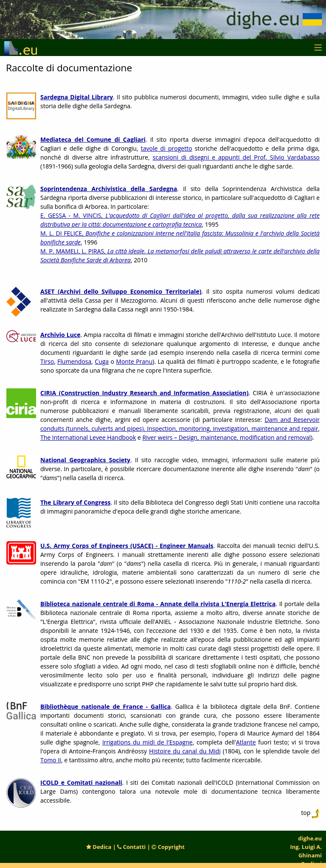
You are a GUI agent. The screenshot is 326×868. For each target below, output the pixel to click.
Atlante (246, 742)
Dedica (99, 847)
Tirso (47, 361)
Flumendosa (74, 361)
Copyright (168, 847)
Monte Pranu (134, 361)
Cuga (102, 361)
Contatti (131, 847)
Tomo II (51, 760)
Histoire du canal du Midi (185, 751)
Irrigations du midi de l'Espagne (148, 742)
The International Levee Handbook (88, 437)
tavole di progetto (167, 148)
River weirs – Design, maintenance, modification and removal (226, 437)
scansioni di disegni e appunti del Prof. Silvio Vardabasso (236, 157)
